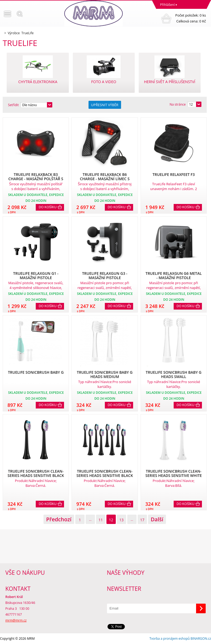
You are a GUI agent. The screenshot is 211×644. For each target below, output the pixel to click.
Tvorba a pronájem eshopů (170, 639)
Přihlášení (167, 5)
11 (101, 520)
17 (142, 520)
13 (121, 520)
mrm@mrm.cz (16, 620)
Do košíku (48, 207)
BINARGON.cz (201, 639)
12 (111, 520)
